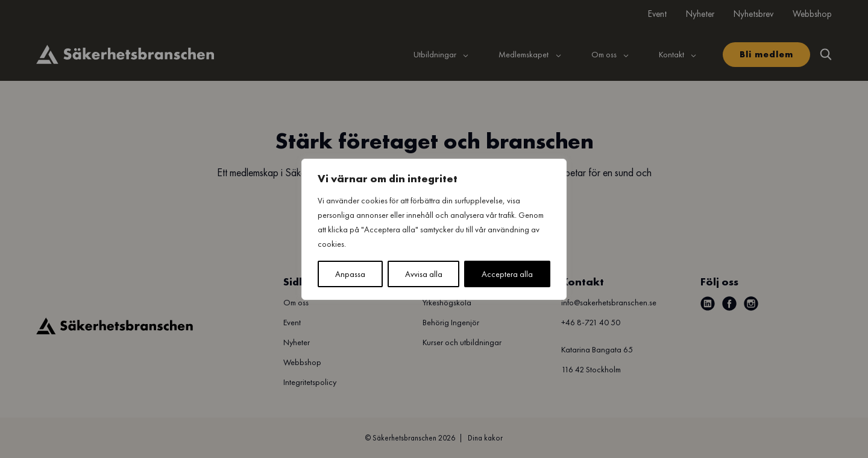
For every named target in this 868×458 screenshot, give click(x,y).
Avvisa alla (424, 274)
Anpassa (350, 274)
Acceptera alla (507, 274)
